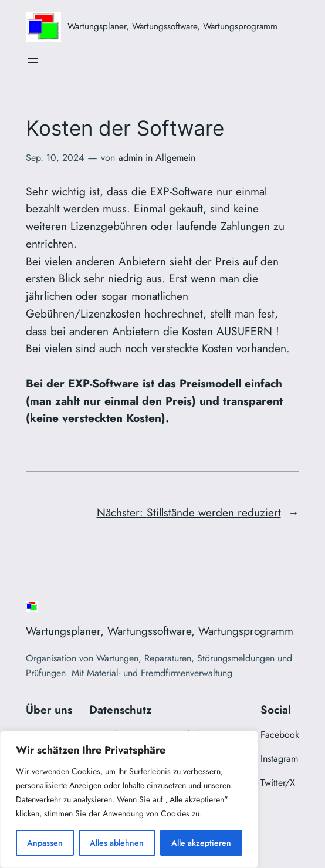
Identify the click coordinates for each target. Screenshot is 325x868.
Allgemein (175, 158)
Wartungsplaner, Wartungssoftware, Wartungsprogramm (172, 26)
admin (131, 158)
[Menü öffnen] (33, 60)
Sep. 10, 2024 (55, 158)
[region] (129, 799)
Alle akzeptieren (201, 843)
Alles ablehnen (117, 843)
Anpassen (45, 843)
